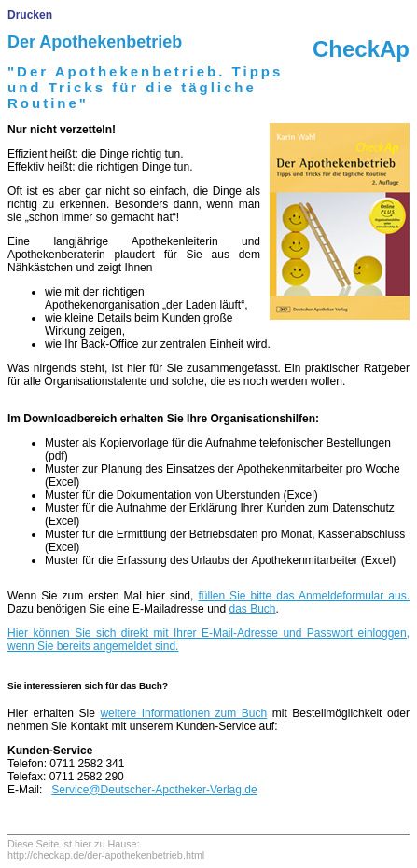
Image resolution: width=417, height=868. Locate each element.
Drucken (30, 15)
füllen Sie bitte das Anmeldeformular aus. (304, 596)
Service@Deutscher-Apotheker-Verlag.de (154, 790)
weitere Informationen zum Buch (183, 713)
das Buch (252, 609)
